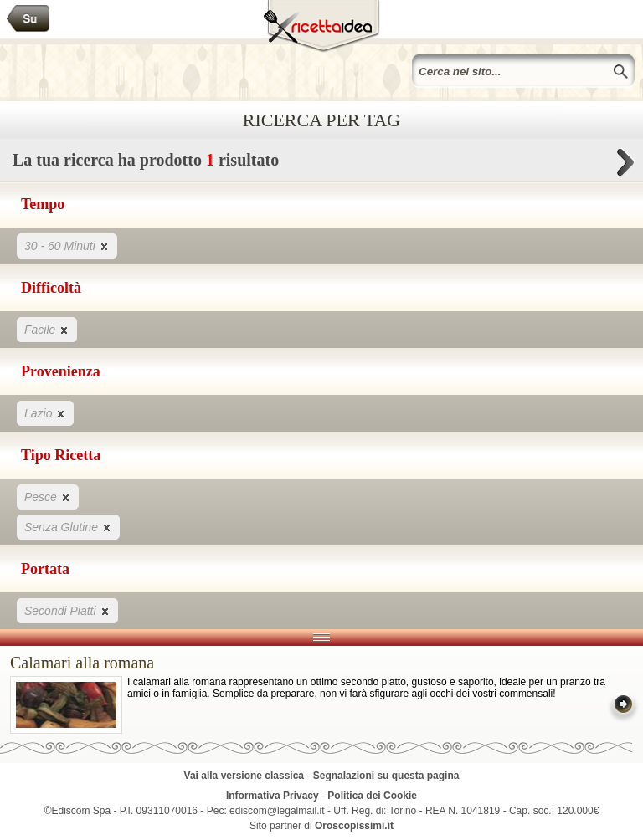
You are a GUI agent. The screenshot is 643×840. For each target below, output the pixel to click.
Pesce (48, 497)
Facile (47, 329)
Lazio (45, 413)
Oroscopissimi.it (354, 826)
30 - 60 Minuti (67, 246)
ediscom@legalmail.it (277, 811)
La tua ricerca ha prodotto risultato (321, 164)
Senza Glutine (68, 527)
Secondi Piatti (67, 610)
